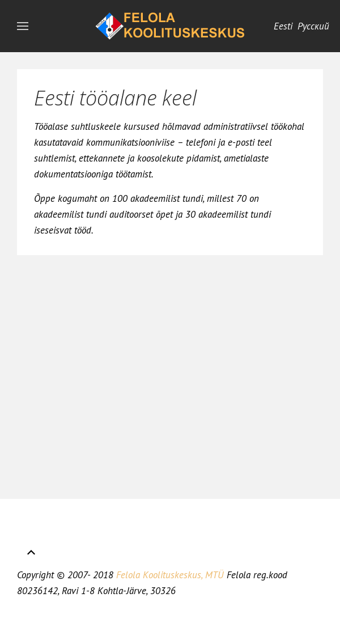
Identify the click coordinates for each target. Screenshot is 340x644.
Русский (313, 26)
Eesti (284, 26)
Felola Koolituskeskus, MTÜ (170, 575)
